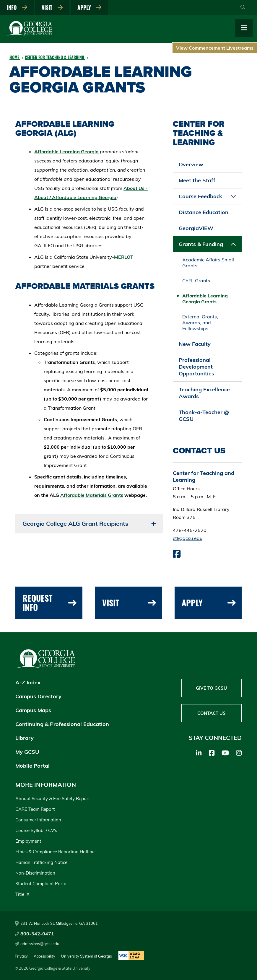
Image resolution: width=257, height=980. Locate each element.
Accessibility (44, 956)
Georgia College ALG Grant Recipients (75, 524)
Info (17, 7)
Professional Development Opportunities (196, 367)
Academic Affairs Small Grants (208, 263)
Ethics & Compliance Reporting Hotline (55, 852)
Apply (90, 7)
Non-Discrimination (35, 873)
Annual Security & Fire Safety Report (53, 799)
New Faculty (195, 344)
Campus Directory (38, 696)
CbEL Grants (196, 281)
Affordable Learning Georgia (66, 152)
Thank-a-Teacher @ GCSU (204, 416)
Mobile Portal (32, 766)
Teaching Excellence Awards (204, 393)
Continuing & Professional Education (62, 724)
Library (25, 738)
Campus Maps (33, 710)
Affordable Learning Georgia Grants (205, 299)
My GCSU (27, 752)
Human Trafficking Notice (41, 862)
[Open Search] (243, 7)
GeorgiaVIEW (196, 228)
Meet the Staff (197, 180)
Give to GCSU (211, 688)
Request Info (49, 603)
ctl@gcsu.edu (188, 538)
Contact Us (212, 713)
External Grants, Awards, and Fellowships (200, 323)
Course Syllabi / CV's (36, 830)
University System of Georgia (87, 956)
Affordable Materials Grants (92, 495)
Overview (191, 164)
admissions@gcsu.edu (37, 944)
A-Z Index (28, 682)
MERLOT (124, 257)
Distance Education (204, 212)
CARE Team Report (35, 809)
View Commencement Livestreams (215, 48)
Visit (52, 7)
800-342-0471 (34, 934)
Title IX (22, 894)
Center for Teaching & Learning (55, 57)
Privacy (21, 956)
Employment (28, 841)
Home (15, 57)
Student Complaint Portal (42, 884)
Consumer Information (38, 820)
